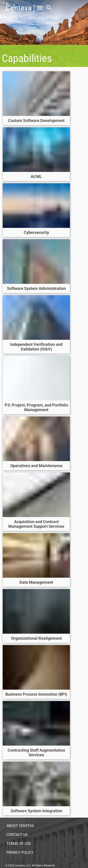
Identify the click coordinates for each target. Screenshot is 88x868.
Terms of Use (19, 844)
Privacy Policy (20, 853)
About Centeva (20, 826)
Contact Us (17, 835)
